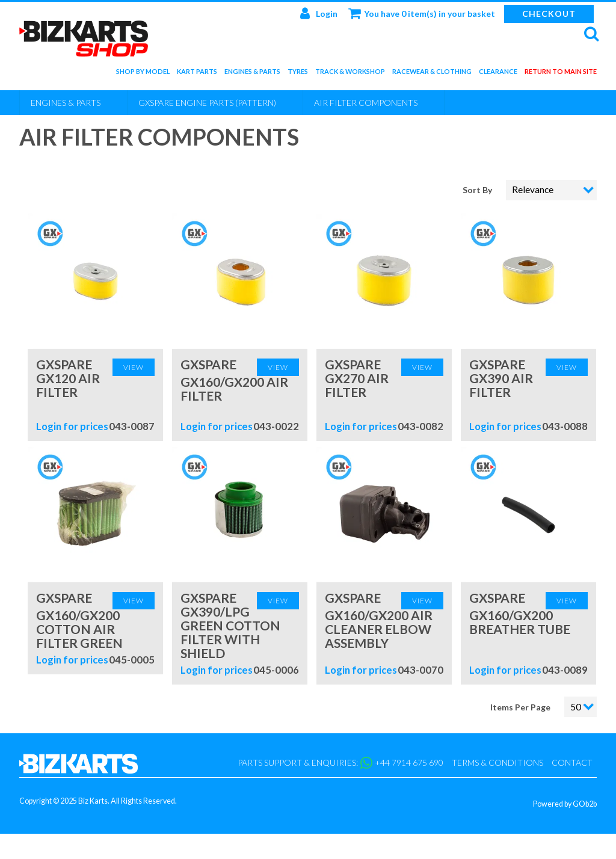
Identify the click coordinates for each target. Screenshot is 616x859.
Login (319, 13)
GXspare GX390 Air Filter (501, 378)
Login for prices (72, 426)
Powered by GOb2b (565, 804)
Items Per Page (520, 707)
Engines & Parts (252, 74)
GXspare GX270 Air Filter (357, 378)
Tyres (298, 74)
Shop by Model (143, 74)
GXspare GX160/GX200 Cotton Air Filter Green (79, 620)
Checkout (549, 14)
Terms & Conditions (497, 762)
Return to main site (561, 74)
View (134, 367)
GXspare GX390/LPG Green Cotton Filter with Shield (230, 625)
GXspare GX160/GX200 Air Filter (234, 380)
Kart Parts (197, 74)
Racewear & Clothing (432, 74)
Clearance (498, 74)
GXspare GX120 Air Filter (68, 378)
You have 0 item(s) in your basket (422, 13)
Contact (572, 762)
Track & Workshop (350, 74)
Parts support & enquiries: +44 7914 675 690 (340, 763)
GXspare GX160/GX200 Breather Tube (520, 613)
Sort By (478, 190)
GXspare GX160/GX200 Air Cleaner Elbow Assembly (379, 620)
